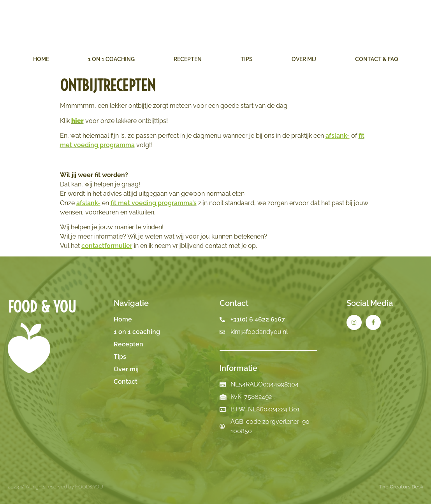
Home (41, 59)
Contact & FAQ (377, 59)
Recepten (188, 59)
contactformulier (107, 246)
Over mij (304, 59)
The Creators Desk (401, 487)
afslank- (338, 136)
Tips (247, 59)
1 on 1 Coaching (111, 59)
